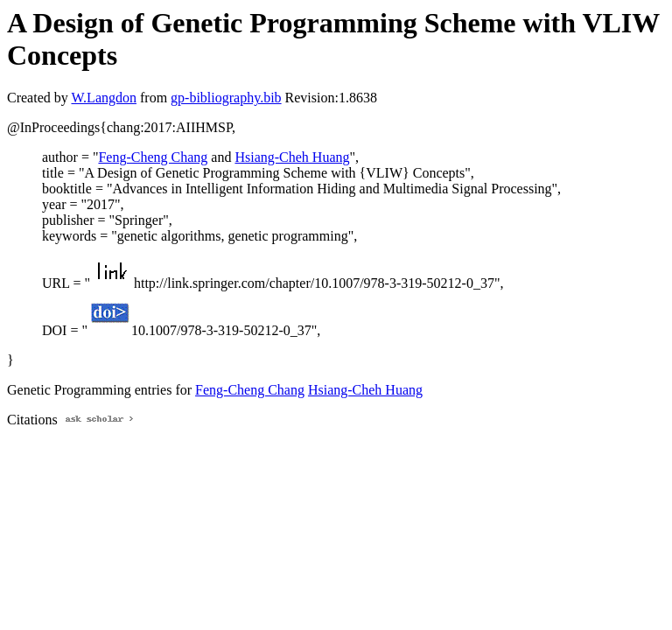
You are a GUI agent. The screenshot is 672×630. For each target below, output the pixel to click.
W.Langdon (104, 98)
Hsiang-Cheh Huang (292, 157)
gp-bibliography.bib (226, 98)
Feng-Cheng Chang (153, 157)
